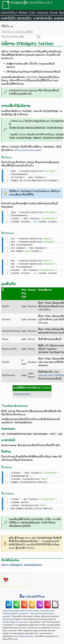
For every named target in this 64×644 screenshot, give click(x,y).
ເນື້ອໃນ (5, 26)
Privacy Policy (33, 609)
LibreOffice (9, 13)
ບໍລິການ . (22, 563)
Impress (43, 13)
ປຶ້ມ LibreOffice (32, 595)
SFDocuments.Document (28, 150)
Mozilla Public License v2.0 (15, 620)
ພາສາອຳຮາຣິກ (43, 18)
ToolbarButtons (22, 393)
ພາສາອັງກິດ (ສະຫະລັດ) (16, 18)
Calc (32, 13)
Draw (54, 13)
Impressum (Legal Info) (13, 609)
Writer (23, 13)
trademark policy (26, 635)
